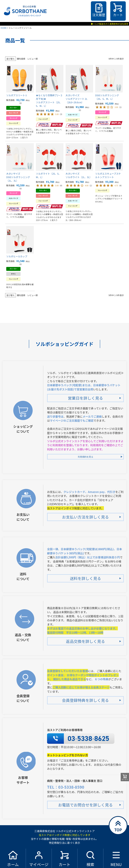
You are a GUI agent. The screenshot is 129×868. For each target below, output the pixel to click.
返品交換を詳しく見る (85, 641)
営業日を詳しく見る (85, 398)
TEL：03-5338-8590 (66, 787)
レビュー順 (33, 59)
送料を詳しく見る (85, 578)
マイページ (39, 864)
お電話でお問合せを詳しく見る (85, 805)
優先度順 (21, 59)
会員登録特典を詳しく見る (85, 700)
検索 (90, 864)
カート (118, 15)
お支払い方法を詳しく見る (85, 517)
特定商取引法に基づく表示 (64, 843)
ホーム (13, 864)
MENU (116, 864)
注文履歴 (99, 15)
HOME (4, 28)
